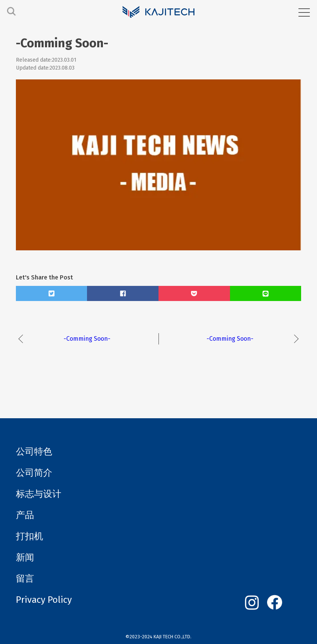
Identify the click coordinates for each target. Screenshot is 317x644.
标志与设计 (39, 494)
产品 (25, 515)
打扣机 (30, 536)
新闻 (25, 557)
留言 (25, 579)
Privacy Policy (44, 600)
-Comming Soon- (87, 339)
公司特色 (34, 452)
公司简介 (34, 473)
